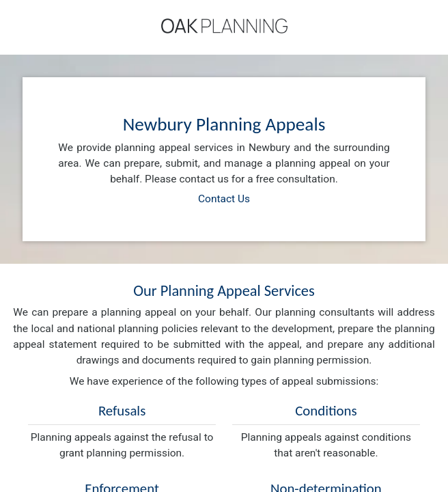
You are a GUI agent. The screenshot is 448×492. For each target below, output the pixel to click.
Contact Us (224, 199)
